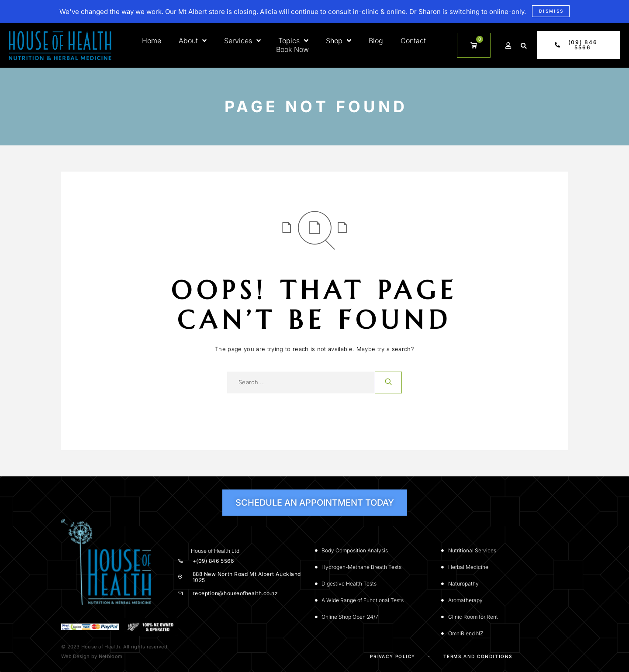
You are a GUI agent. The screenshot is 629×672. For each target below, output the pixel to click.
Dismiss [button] (551, 11)
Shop (339, 41)
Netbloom (111, 656)
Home (152, 41)
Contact (413, 41)
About (193, 41)
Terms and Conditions (478, 656)
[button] (524, 46)
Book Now (292, 49)
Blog (376, 41)
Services (242, 41)
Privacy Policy (393, 656)
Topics (293, 41)
